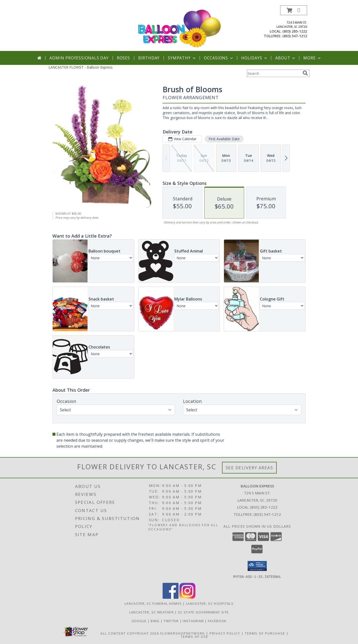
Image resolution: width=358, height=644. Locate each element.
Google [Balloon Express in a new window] (140, 621)
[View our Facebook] (171, 597)
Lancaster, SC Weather (152, 612)
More (312, 58)
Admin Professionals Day (79, 58)
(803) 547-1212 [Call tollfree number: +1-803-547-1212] (295, 36)
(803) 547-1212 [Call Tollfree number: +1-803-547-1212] (267, 514)
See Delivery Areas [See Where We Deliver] (249, 468)
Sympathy (182, 58)
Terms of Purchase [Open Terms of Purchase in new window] (265, 633)
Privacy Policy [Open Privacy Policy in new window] (225, 633)
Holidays (255, 58)
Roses (123, 58)
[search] (305, 73)
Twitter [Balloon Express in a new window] (172, 621)
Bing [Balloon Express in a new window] (156, 621)
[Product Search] (274, 73)
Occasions (219, 58)
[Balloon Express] (179, 28)
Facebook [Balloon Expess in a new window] (217, 621)
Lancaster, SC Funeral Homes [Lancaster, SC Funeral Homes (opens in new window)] (153, 603)
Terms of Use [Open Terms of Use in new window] (195, 636)
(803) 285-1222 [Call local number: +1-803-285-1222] (295, 31)
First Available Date (224, 139)
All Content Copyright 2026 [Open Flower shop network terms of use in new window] (130, 633)
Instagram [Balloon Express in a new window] (194, 621)
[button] (294, 10)
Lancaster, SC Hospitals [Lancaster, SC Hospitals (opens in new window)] (210, 603)
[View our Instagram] (187, 597)
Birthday (149, 58)
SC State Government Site (203, 612)
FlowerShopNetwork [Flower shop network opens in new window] (183, 633)
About (286, 58)
